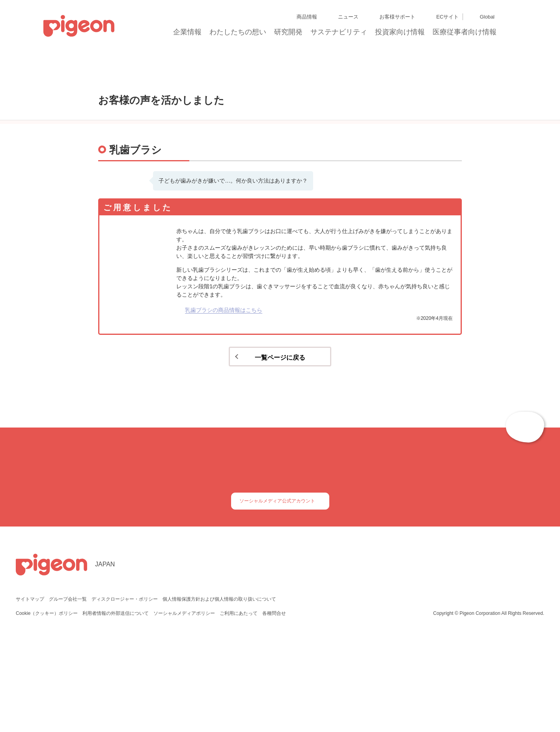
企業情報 (188, 34)
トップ (83, 81)
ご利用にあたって (239, 708)
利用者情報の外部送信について (116, 708)
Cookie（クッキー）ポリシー (47, 708)
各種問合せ (274, 708)
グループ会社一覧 (68, 694)
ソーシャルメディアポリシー (185, 708)
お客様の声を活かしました (132, 81)
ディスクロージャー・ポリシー (124, 694)
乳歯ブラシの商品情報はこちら (224, 393)
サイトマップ (30, 694)
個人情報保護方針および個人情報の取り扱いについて (218, 694)
